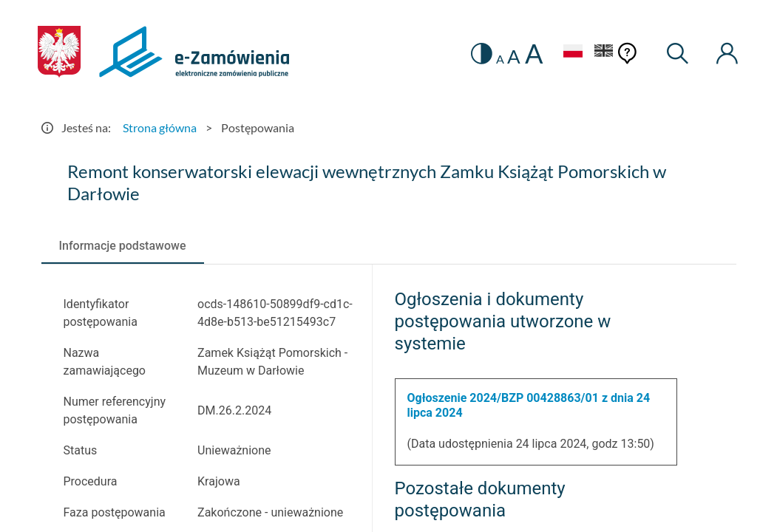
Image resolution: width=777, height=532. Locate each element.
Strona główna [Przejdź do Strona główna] (160, 127)
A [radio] (500, 59)
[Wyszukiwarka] (678, 54)
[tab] (123, 246)
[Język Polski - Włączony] (573, 53)
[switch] (482, 54)
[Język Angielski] (604, 53)
